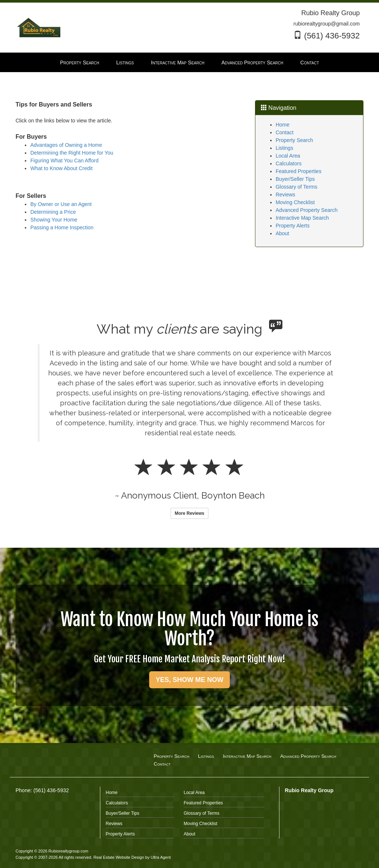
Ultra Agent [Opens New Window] (161, 857)
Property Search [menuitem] (80, 63)
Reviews (286, 195)
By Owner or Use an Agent (61, 204)
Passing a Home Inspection (62, 227)
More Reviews (189, 513)
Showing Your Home (54, 220)
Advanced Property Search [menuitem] (252, 63)
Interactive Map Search (302, 218)
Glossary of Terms (297, 187)
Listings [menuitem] (125, 63)
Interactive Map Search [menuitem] (178, 63)
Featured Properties (299, 171)
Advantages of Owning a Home (66, 145)
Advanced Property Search (307, 210)
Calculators (289, 163)
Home (283, 125)
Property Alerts (293, 226)
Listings (284, 148)
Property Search (294, 140)
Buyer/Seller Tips (295, 179)
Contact (285, 132)
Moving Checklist (295, 202)
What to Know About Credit (61, 168)
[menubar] (189, 63)
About (283, 233)
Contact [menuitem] (309, 63)
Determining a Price (53, 212)
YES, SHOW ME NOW (189, 680)
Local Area (288, 156)
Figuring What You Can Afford (64, 161)
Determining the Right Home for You (72, 153)
